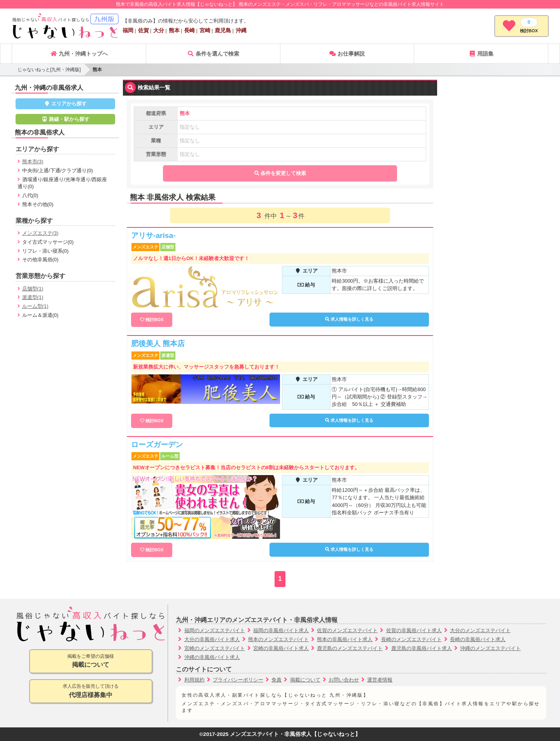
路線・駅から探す (65, 119)
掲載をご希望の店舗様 (91, 661)
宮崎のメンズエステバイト (215, 648)
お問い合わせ (344, 680)
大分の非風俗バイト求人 (212, 639)
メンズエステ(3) (40, 233)
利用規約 (194, 680)
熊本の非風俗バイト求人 (345, 639)
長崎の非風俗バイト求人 (478, 639)
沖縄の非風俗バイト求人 (212, 657)
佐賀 (143, 30)
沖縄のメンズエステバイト (490, 648)
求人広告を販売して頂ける (91, 691)
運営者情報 (380, 680)
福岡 (128, 30)
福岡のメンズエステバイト (215, 630)
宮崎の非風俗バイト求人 (281, 648)
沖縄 (241, 30)
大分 (159, 30)
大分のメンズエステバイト (480, 630)
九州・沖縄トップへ (79, 54)
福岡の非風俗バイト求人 (281, 630)
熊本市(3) (33, 162)
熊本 (174, 30)
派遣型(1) (33, 297)
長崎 (189, 30)
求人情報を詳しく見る (349, 319)
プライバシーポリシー (238, 680)
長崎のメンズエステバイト (411, 639)
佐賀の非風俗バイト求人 (414, 630)
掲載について (305, 680)
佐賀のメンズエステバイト (347, 630)
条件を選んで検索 (213, 54)
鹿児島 (223, 30)
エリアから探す (66, 104)
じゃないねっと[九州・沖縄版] (49, 70)
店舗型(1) (33, 289)
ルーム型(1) (35, 306)
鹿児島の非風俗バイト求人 (422, 648)
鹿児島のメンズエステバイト (350, 648)
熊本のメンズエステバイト (278, 639)
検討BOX (154, 320)
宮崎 (205, 30)
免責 (276, 680)
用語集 (481, 54)
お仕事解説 (347, 54)
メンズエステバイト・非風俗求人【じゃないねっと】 (295, 734)
